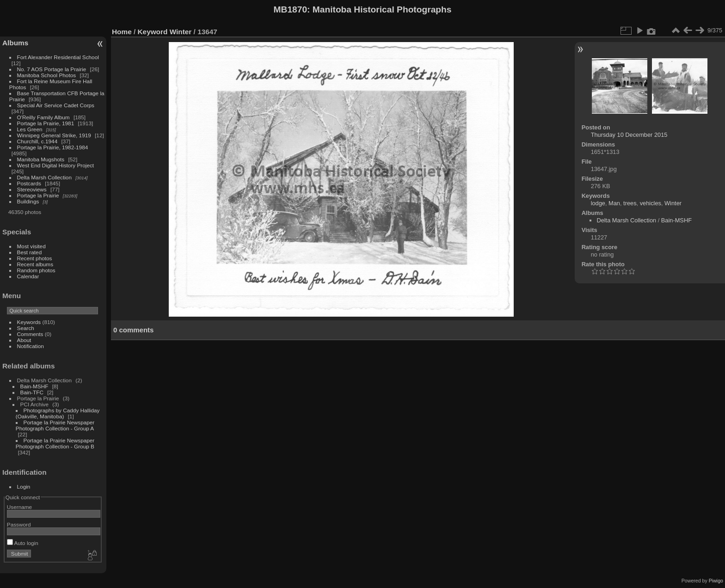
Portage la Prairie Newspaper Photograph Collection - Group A (55, 425)
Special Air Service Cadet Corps (56, 105)
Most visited (31, 246)
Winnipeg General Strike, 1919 (54, 135)
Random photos (36, 270)
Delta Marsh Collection (44, 177)
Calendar (28, 276)
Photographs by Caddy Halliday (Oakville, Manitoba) (58, 413)
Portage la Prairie (38, 195)
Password (19, 524)
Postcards (29, 183)
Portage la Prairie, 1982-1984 (53, 147)
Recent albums (35, 264)
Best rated (30, 252)
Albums (15, 43)
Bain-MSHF (34, 386)
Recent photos (35, 258)
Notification (31, 346)
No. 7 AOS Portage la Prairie (52, 69)
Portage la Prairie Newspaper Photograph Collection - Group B (55, 443)
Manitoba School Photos (47, 75)
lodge (598, 203)
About (24, 340)
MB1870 (291, 9)
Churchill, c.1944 (37, 141)
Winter (181, 32)
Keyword (153, 32)
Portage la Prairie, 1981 (46, 123)
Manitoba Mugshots (41, 159)
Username (19, 507)
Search (26, 328)
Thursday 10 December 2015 (629, 135)
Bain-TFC (32, 392)
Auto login (23, 543)
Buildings (28, 201)
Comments (30, 334)
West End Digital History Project (56, 165)
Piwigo (716, 581)
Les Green (30, 129)
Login (24, 487)
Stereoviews (32, 189)
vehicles (651, 203)
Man (614, 203)
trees (630, 203)
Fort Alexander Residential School (58, 57)
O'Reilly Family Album (43, 117)
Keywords (29, 322)
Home (122, 32)
